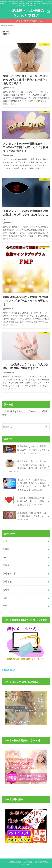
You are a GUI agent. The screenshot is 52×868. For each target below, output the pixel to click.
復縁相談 (7, 581)
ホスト (6, 541)
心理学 (6, 590)
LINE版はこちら (10, 670)
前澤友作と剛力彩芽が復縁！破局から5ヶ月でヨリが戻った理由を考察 (24, 501)
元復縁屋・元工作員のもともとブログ (26, 13)
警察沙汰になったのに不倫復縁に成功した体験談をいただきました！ (24, 450)
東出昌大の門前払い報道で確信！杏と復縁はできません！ (24, 516)
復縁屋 (6, 565)
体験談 (6, 549)
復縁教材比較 (10, 573)
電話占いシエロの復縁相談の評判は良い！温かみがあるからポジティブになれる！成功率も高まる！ (24, 485)
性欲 (5, 598)
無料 (5, 606)
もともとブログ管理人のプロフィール (27, 21)
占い (5, 557)
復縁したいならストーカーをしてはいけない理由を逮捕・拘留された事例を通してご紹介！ (24, 466)
